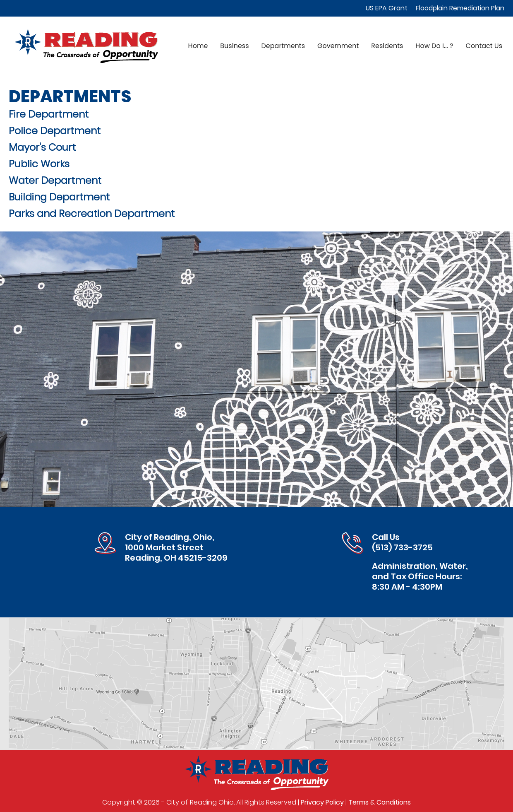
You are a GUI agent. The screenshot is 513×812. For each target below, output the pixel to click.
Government (338, 46)
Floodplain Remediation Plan (460, 8)
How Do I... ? (434, 46)
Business (234, 46)
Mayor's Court (42, 147)
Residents (387, 46)
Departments (283, 46)
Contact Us (484, 46)
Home (198, 46)
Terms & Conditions (380, 802)
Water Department (55, 180)
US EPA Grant (387, 8)
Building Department (59, 197)
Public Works (39, 164)
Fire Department (49, 114)
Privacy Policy (322, 802)
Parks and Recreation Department (92, 213)
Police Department (55, 131)
